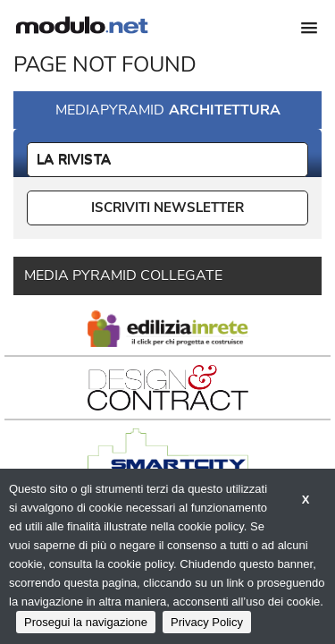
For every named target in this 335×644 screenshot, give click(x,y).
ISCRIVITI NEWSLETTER (167, 208)
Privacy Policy (207, 622)
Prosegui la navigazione (86, 622)
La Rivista (74, 159)
